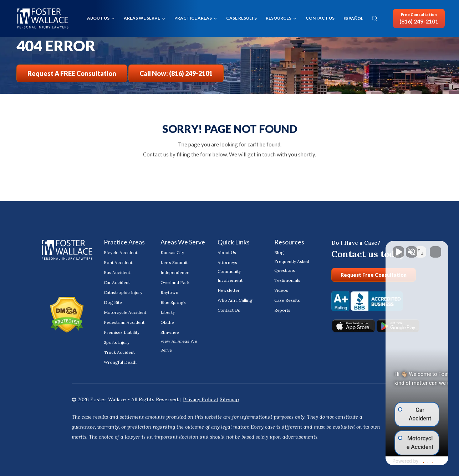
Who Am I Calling (235, 300)
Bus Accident (117, 272)
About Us (98, 18)
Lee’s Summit (174, 262)
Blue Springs (173, 302)
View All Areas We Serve (179, 346)
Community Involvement (230, 276)
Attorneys (227, 262)
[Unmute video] (333, 248)
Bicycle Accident (121, 252)
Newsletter (229, 290)
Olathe (167, 322)
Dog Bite (113, 302)
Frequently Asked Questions (292, 266)
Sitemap (229, 399)
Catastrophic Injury (123, 292)
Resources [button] (279, 18)
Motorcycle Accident (125, 312)
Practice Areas (193, 18)
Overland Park (175, 282)
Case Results (241, 18)
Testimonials (287, 280)
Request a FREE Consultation (72, 73)
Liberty (168, 312)
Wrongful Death (120, 362)
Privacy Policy (200, 399)
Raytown (169, 292)
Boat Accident (118, 262)
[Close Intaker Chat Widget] (435, 248)
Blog (279, 252)
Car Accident (117, 282)
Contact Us (320, 18)
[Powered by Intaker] (398, 461)
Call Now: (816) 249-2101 (176, 73)
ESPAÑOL (353, 19)
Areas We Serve (142, 18)
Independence (175, 272)
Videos (281, 290)
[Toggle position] (420, 248)
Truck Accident (119, 352)
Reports (282, 310)
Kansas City (172, 252)
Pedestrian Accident (124, 322)
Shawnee (170, 332)
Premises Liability (122, 332)
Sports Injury (117, 342)
